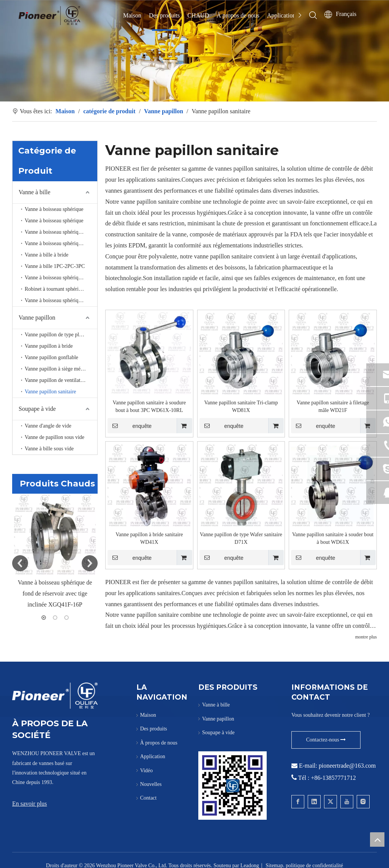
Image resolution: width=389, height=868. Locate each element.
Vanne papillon (37, 317)
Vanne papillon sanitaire (50, 391)
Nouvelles (151, 784)
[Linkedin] (314, 802)
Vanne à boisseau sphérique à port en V (61, 277)
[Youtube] (347, 802)
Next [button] (90, 563)
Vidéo (146, 770)
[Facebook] (298, 802)
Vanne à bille (35, 192)
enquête (130, 426)
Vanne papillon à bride (49, 346)
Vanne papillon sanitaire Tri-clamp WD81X (241, 406)
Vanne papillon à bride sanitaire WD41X (149, 538)
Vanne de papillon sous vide (55, 437)
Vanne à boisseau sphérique (54, 209)
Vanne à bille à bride (47, 254)
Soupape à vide (37, 408)
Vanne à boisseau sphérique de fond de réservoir (61, 232)
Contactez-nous (326, 740)
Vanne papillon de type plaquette (60, 334)
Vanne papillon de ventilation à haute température (61, 380)
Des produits (164, 15)
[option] (55, 552)
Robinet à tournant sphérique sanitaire (61, 289)
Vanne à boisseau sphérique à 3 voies (61, 243)
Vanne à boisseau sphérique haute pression (61, 300)
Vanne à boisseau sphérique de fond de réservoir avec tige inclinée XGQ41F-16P (55, 593)
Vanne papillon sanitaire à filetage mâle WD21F (333, 406)
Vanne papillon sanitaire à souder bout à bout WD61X (333, 538)
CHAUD (198, 15)
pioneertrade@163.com (347, 766)
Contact (149, 798)
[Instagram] (363, 802)
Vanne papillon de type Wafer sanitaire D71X (241, 538)
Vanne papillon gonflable (51, 357)
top (377, 839)
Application (281, 15)
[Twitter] (330, 802)
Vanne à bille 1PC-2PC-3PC (55, 266)
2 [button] (55, 617)
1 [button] (44, 617)
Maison (132, 15)
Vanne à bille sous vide (49, 448)
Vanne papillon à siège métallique (61, 368)
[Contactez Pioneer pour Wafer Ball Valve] (232, 785)
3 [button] (66, 617)
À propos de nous (238, 15)
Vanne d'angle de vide (48, 425)
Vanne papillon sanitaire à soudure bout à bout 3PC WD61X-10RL (149, 406)
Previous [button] (20, 563)
